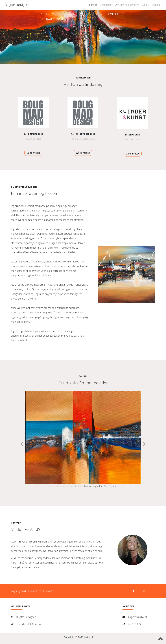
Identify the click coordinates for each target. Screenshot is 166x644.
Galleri (145, 5)
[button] (22, 444)
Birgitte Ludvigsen (17, 5)
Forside (93, 5)
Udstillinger (106, 5)
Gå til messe (34, 153)
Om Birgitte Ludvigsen (127, 5)
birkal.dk (89, 637)
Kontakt (156, 5)
